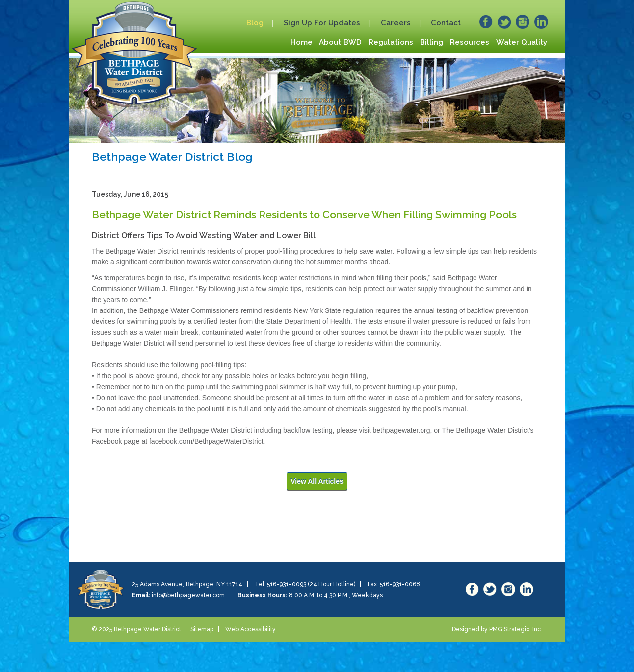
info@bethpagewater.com (188, 595)
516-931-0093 (287, 584)
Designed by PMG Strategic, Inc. (497, 629)
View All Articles (317, 481)
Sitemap (202, 629)
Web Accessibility (251, 629)
